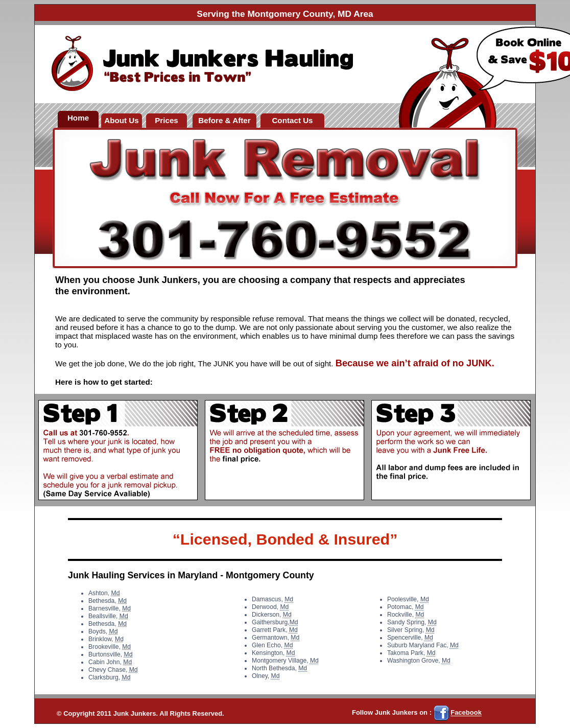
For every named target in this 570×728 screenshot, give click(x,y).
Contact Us (292, 120)
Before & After (224, 120)
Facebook (466, 713)
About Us (122, 120)
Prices (167, 120)
